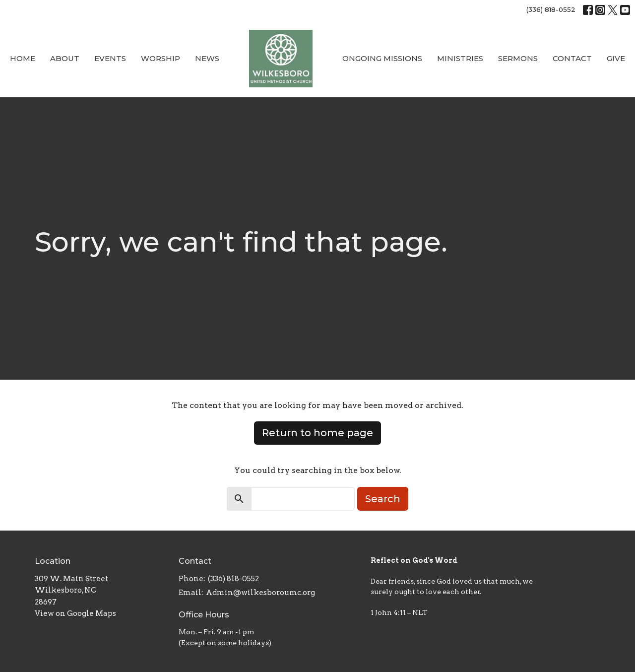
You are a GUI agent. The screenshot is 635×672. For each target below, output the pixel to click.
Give (616, 58)
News (207, 58)
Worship (160, 58)
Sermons (518, 58)
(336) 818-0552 (551, 9)
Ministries (460, 58)
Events (110, 58)
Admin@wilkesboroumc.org (260, 593)
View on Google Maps (75, 613)
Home (23, 58)
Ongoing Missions (382, 58)
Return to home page (317, 433)
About (65, 58)
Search (383, 499)
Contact (572, 58)
